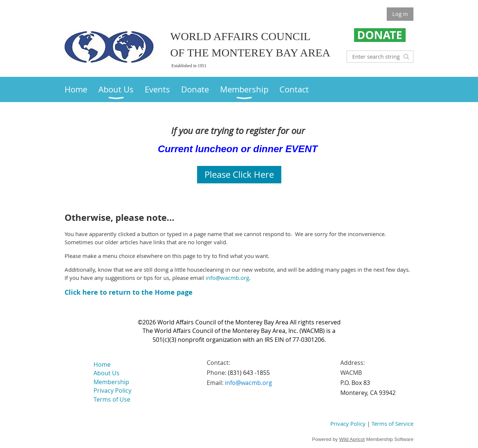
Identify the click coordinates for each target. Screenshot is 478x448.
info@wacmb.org (227, 278)
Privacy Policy (348, 424)
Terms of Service (392, 424)
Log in (400, 14)
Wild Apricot (352, 439)
